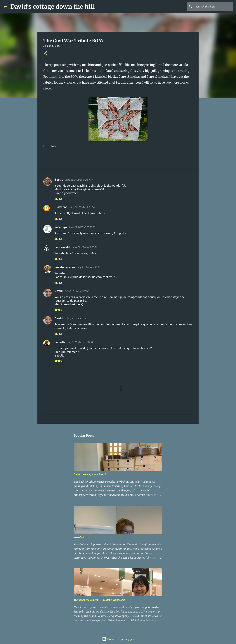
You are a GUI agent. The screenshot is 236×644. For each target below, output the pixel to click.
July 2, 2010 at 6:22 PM (76, 318)
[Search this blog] (214, 7)
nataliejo (61, 227)
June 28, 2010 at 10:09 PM (82, 227)
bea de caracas (65, 267)
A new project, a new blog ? (90, 474)
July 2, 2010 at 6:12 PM (76, 291)
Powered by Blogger (118, 639)
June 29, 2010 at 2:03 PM (85, 247)
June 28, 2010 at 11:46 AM (79, 180)
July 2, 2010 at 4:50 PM (89, 267)
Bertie (59, 179)
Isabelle (60, 342)
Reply (58, 199)
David (59, 291)
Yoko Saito (80, 537)
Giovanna (61, 207)
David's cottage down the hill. (53, 7)
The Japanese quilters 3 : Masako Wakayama (99, 600)
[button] (46, 53)
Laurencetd (62, 247)
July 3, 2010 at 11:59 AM (80, 342)
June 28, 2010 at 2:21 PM (82, 207)
